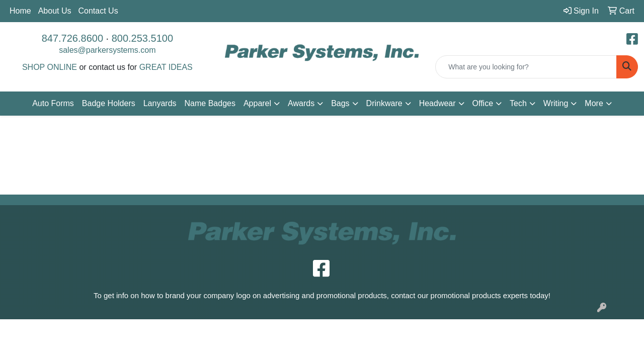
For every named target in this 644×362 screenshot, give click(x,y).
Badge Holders (109, 103)
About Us (55, 11)
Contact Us (98, 11)
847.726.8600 (72, 38)
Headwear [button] (437, 103)
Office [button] (483, 103)
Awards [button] (301, 103)
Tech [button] (518, 103)
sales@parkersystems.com (107, 50)
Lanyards (160, 103)
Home (20, 11)
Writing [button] (556, 103)
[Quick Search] (526, 67)
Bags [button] (340, 103)
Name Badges (210, 103)
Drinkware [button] (384, 103)
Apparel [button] (257, 103)
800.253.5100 (142, 38)
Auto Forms (53, 103)
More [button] (594, 103)
